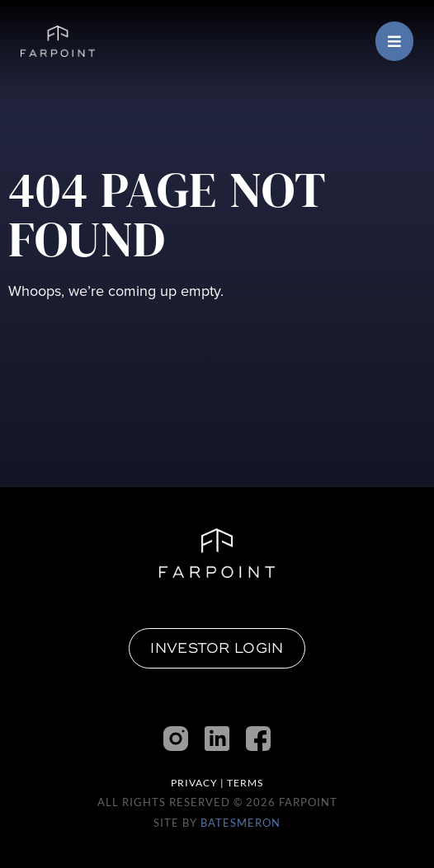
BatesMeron (241, 823)
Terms (245, 783)
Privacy (194, 783)
